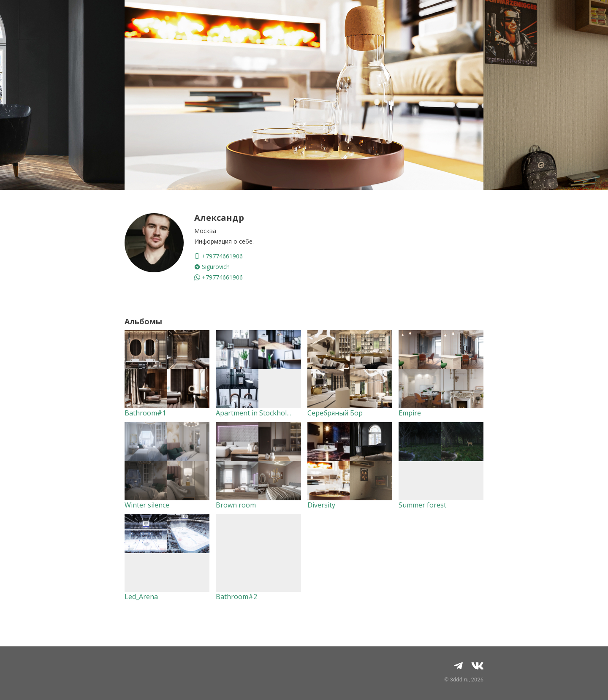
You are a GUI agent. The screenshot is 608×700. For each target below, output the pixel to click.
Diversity (321, 505)
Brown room (236, 505)
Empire (410, 413)
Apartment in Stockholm (254, 413)
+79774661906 (218, 256)
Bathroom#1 (145, 413)
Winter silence (147, 505)
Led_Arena (141, 597)
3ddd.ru (459, 680)
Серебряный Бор (335, 413)
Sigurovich (212, 267)
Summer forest (422, 505)
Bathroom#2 (236, 597)
